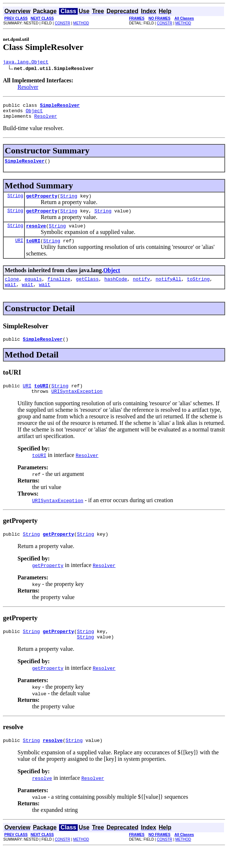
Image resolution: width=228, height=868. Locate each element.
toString (198, 290)
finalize (59, 290)
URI (19, 250)
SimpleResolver (25, 166)
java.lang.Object (26, 63)
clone (12, 290)
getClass (87, 290)
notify (141, 290)
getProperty (42, 202)
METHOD (81, 23)
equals (33, 290)
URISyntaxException (77, 406)
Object (34, 114)
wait (10, 296)
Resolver (28, 88)
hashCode (116, 290)
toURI (33, 250)
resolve (36, 234)
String (15, 202)
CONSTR (62, 23)
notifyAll (169, 290)
